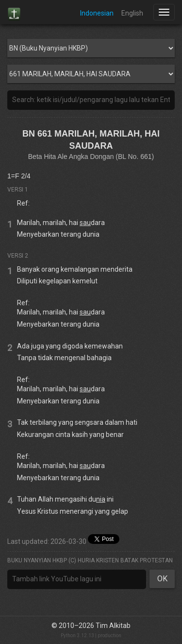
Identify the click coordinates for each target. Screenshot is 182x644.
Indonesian (97, 13)
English (132, 13)
